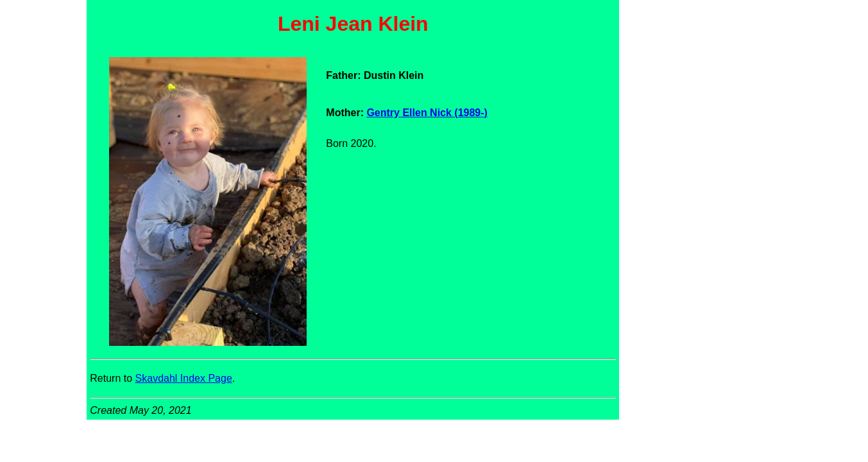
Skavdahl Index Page (184, 378)
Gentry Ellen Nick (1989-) (427, 113)
